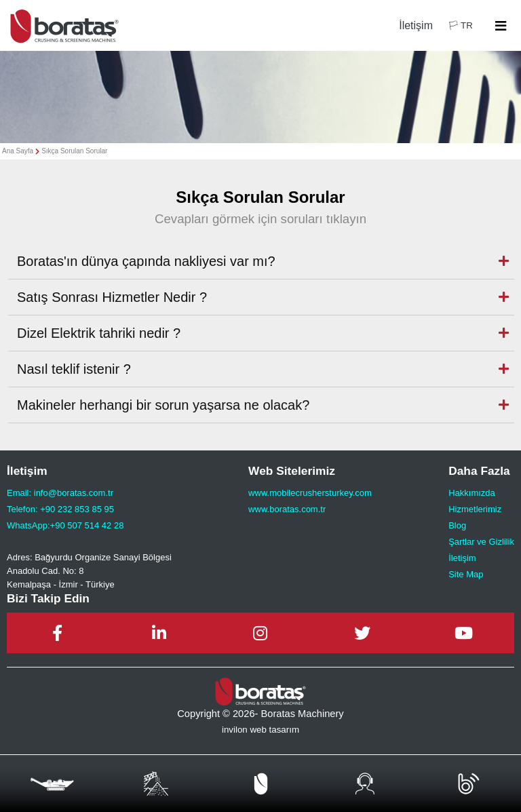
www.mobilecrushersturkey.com (310, 493)
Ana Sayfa (18, 151)
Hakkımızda (472, 493)
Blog (457, 525)
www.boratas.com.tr (287, 509)
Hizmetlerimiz (475, 509)
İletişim (416, 25)
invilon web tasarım (260, 730)
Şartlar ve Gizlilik (481, 542)
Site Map (466, 574)
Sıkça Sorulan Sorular (74, 151)
